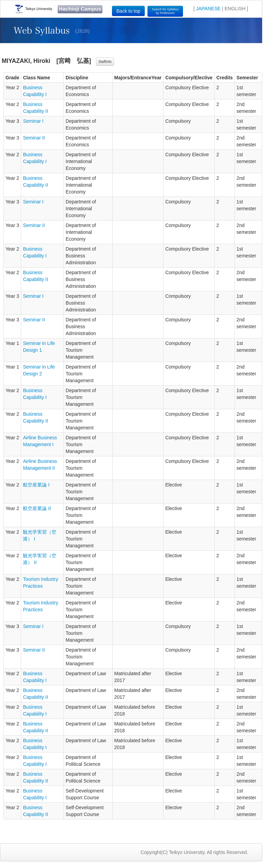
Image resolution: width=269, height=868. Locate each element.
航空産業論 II (37, 508)
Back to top (128, 11)
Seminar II (34, 138)
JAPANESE (208, 9)
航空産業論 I (36, 485)
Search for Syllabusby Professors (165, 11)
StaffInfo (105, 62)
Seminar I (33, 121)
